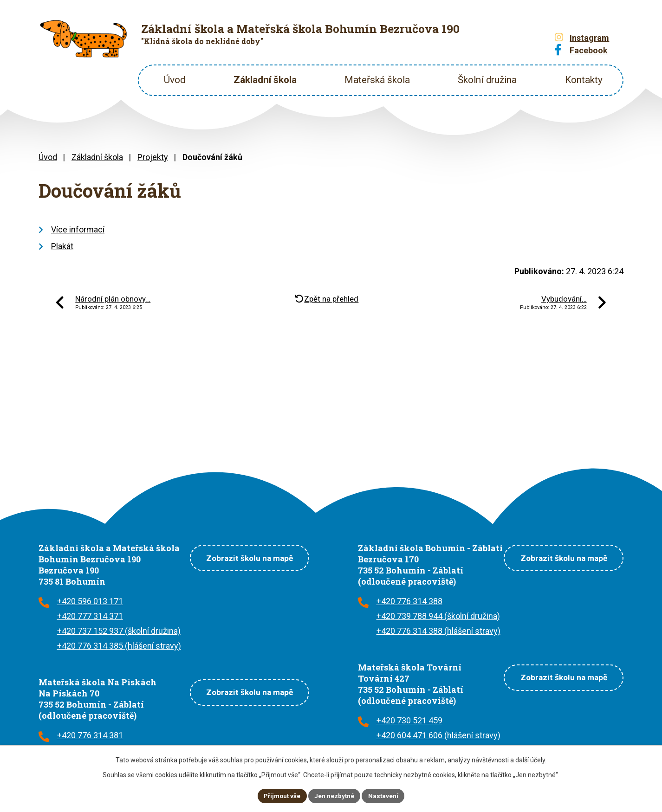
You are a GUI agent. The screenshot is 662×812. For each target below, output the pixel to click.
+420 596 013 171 (90, 601)
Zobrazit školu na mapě (245, 557)
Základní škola (265, 80)
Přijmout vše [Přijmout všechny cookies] (281, 795)
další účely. (531, 759)
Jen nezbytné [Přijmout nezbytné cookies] (335, 795)
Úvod (175, 80)
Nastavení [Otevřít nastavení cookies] (385, 795)
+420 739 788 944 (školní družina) (438, 616)
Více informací (78, 229)
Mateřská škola (377, 80)
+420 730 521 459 (409, 720)
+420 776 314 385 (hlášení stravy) (119, 646)
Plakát (62, 246)
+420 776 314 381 (90, 735)
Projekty (153, 157)
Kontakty (584, 80)
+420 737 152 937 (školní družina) (119, 631)
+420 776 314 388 (409, 601)
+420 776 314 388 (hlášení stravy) (438, 631)
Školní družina (487, 80)
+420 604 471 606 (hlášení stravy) (438, 735)
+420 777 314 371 (90, 616)
